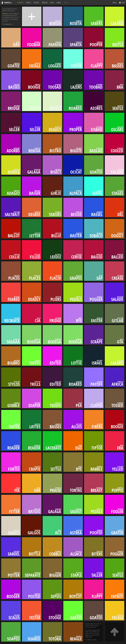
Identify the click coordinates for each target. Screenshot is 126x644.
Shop (122, 3)
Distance (36, 3)
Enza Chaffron (94, 632)
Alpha (52, 3)
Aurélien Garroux (89, 637)
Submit (59, 3)
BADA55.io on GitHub (93, 640)
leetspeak (5, 11)
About (115, 3)
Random (45, 3)
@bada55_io (10, 24)
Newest (28, 3)
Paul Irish (96, 630)
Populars (20, 3)
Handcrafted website (90, 624)
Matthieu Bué (89, 635)
